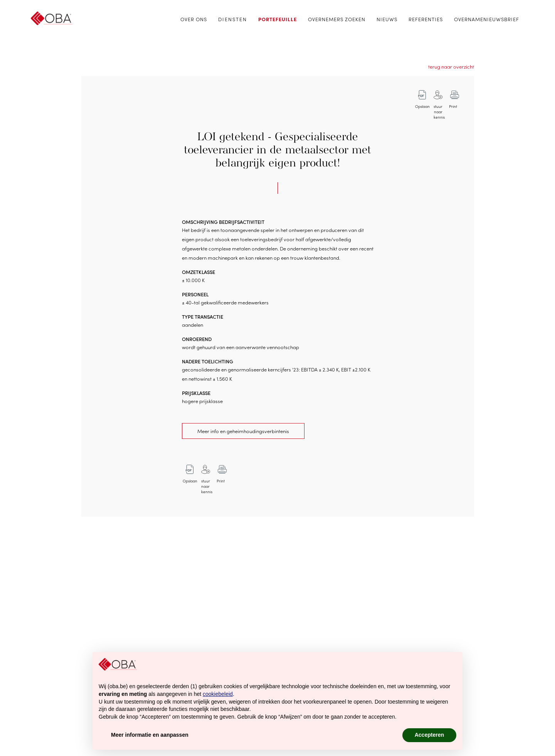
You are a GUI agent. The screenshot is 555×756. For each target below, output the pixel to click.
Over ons (194, 19)
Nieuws (387, 19)
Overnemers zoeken (337, 19)
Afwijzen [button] (376, 735)
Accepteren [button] (429, 735)
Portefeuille (277, 19)
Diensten (233, 19)
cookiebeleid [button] (218, 694)
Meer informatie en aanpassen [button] (150, 735)
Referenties (426, 19)
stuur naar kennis (439, 109)
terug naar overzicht (451, 66)
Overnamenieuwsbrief (487, 19)
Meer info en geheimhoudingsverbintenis (243, 431)
